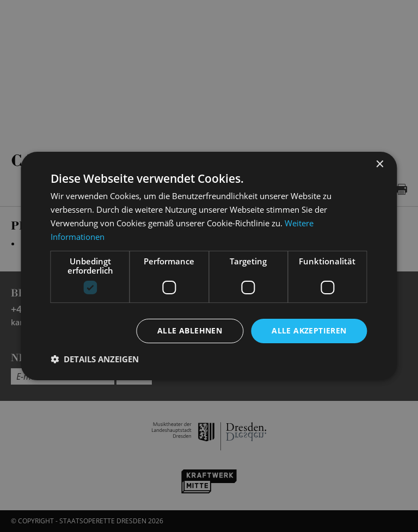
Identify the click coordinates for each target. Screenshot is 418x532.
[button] (95, 359)
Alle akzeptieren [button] (309, 330)
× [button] (380, 165)
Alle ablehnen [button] (190, 330)
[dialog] (209, 266)
